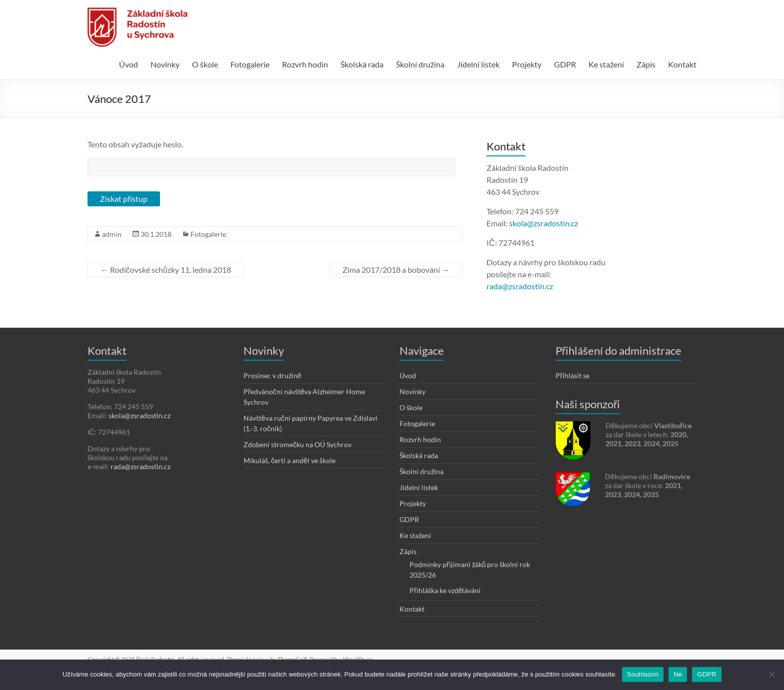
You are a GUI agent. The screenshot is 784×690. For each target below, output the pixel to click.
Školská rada (362, 64)
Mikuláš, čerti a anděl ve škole (289, 460)
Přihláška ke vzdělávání (445, 590)
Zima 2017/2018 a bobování (396, 270)
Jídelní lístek (478, 64)
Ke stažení (606, 64)
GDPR (565, 64)
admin (112, 234)
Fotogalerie (250, 64)
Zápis (646, 64)
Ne (678, 674)
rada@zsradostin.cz (520, 286)
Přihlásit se (572, 375)
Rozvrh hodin (305, 64)
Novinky (165, 64)
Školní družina (420, 64)
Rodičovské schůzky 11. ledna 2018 (166, 270)
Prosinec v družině (272, 375)
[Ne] (771, 675)
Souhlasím (643, 674)
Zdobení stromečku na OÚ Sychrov (297, 444)
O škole (205, 64)
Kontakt (682, 64)
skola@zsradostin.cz (543, 223)
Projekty (527, 64)
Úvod (128, 64)
